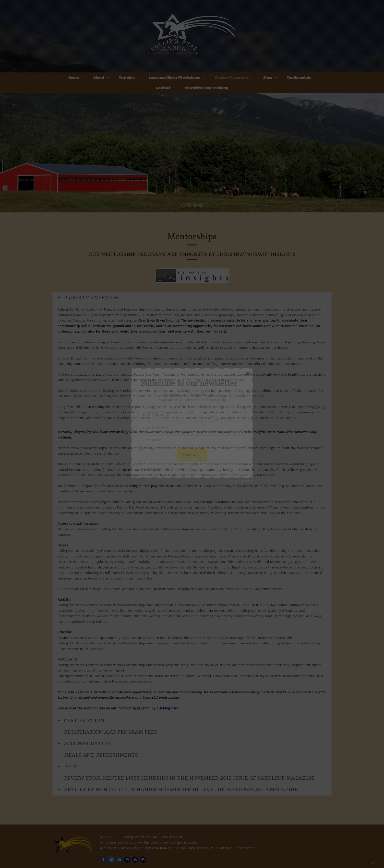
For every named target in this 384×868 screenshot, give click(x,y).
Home (73, 77)
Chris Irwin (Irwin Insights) (159, 320)
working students (107, 502)
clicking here (168, 708)
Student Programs (232, 77)
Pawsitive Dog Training (206, 88)
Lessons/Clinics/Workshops (175, 77)
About (99, 77)
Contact (163, 88)
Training (127, 77)
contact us (76, 649)
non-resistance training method (145, 470)
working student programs (145, 486)
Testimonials (299, 77)
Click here (205, 611)
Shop (268, 77)
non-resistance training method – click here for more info (135, 315)
